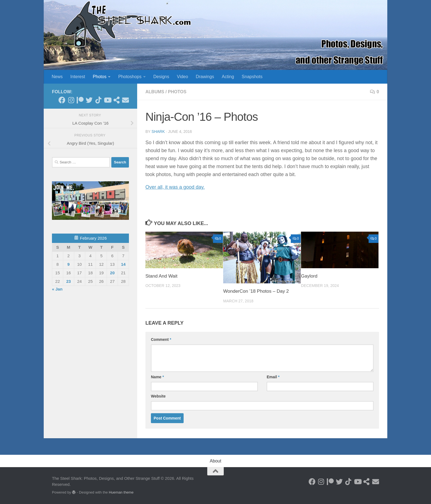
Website (158, 396)
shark (158, 132)
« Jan (57, 289)
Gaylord (309, 276)
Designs (161, 77)
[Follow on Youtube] (107, 100)
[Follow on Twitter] (89, 100)
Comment (161, 339)
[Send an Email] (125, 100)
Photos (100, 77)
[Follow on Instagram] (71, 100)
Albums (155, 92)
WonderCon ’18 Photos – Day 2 (256, 291)
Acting (228, 77)
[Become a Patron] (80, 100)
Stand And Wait (161, 276)
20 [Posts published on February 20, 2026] (112, 273)
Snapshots (252, 77)
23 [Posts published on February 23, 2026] (69, 281)
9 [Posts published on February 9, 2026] (68, 264)
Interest (78, 77)
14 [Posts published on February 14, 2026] (123, 264)
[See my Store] (116, 100)
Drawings (205, 77)
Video (183, 77)
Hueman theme (121, 492)
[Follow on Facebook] (62, 100)
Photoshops (130, 77)
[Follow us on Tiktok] (98, 100)
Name (157, 377)
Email (273, 377)
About (215, 461)
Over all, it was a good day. (175, 187)
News (57, 77)
